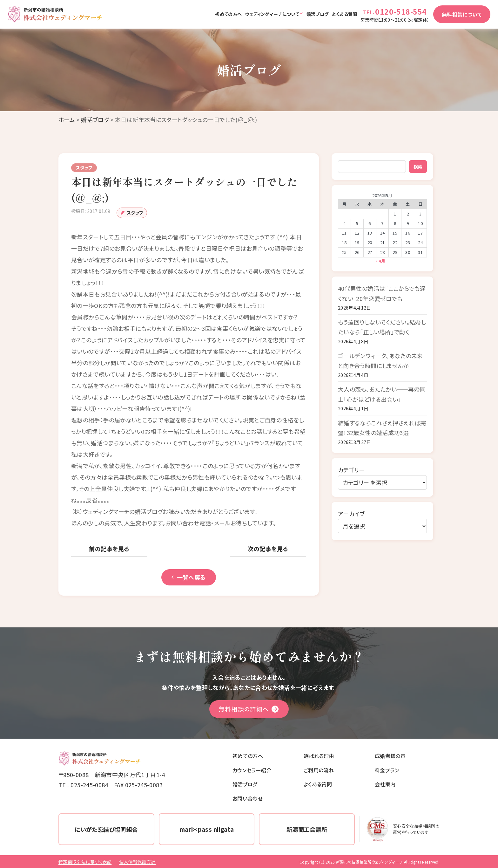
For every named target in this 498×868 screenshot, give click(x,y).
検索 (418, 167)
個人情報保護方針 (137, 862)
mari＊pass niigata (207, 829)
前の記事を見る (109, 549)
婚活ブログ (318, 14)
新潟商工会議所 (307, 829)
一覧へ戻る (189, 577)
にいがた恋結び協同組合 (106, 829)
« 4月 (380, 261)
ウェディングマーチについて (272, 14)
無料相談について (462, 14)
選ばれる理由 (319, 756)
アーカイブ (351, 514)
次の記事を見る (268, 549)
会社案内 (385, 784)
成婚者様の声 (390, 756)
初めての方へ (228, 14)
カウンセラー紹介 (252, 770)
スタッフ (135, 213)
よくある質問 (344, 14)
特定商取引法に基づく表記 (85, 862)
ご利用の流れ (319, 770)
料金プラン (387, 770)
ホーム (67, 120)
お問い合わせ (248, 798)
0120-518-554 (401, 11)
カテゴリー (351, 470)
